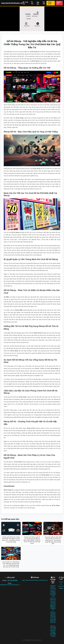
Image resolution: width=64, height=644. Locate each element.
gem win (61, 586)
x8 (61, 584)
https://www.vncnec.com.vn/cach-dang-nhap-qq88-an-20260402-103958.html (53, 604)
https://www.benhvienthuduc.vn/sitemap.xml (35, 580)
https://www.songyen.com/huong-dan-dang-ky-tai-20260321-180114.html (53, 631)
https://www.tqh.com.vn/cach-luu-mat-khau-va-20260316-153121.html (53, 591)
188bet (61, 588)
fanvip (61, 582)
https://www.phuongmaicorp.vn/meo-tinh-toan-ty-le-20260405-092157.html (53, 618)
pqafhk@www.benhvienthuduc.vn (10, 585)
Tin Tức (32, 3)
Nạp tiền (38, 3)
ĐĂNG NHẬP (50, 3)
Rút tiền (44, 3)
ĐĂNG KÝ (59, 3)
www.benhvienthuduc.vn (12, 3)
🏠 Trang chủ (25, 3)
